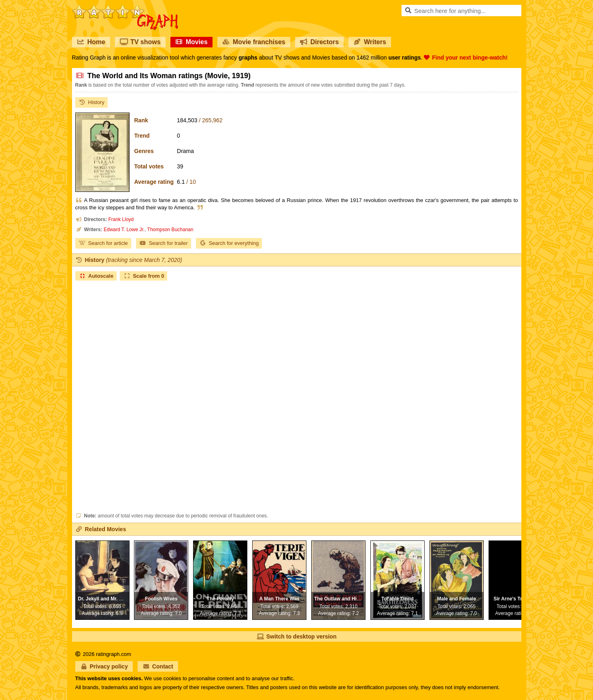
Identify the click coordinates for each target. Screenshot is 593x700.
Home (91, 42)
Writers (370, 42)
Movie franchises (254, 42)
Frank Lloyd (121, 219)
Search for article (103, 243)
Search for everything (229, 243)
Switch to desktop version (296, 636)
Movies (191, 42)
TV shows (140, 42)
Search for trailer (164, 243)
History (91, 102)
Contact (158, 666)
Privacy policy (104, 666)
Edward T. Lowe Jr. (124, 230)
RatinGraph (125, 8)
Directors (319, 42)
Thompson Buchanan (170, 230)
